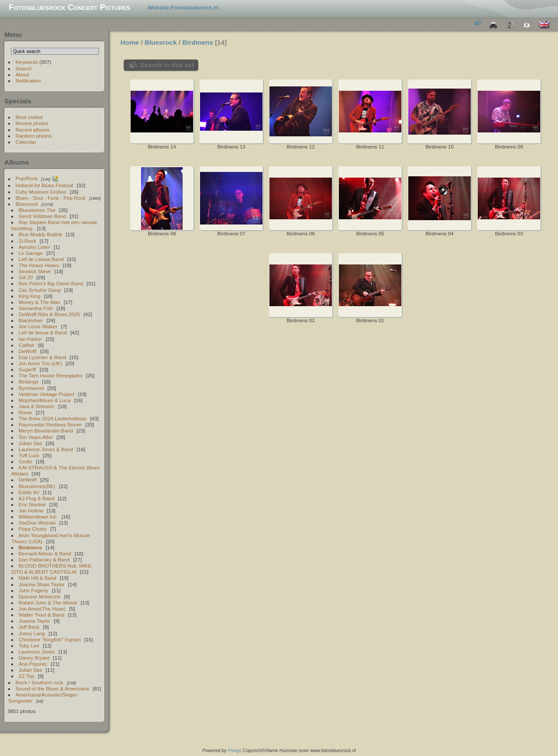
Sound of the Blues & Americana (52, 688)
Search (24, 68)
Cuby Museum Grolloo (41, 192)
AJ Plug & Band (36, 498)
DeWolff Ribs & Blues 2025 (49, 314)
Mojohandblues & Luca (45, 400)
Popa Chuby (33, 529)
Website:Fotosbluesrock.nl (184, 8)
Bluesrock (27, 204)
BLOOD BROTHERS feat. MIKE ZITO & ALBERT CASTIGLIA (51, 569)
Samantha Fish (36, 308)
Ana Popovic (33, 664)
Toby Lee (29, 645)
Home (130, 42)
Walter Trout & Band (42, 615)
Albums (16, 162)
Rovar (25, 412)
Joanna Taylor (34, 621)
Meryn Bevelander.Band (46, 431)
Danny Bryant (34, 658)
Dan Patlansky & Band (44, 560)
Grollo (25, 461)
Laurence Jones (37, 652)
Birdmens (30, 547)
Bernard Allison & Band (45, 553)
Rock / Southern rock (39, 682)
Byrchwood (31, 388)
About (22, 74)
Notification (28, 81)
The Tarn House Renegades (51, 375)
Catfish (27, 345)
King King (30, 296)
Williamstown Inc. (38, 517)
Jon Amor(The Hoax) (42, 609)
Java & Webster (37, 406)
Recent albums (33, 130)
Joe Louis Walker (38, 326)
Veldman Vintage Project (47, 394)
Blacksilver (31, 320)
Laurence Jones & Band (46, 449)
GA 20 (26, 277)
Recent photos (32, 123)
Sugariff (27, 369)
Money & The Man (39, 302)
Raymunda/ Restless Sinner (50, 424)
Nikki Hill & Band (38, 578)
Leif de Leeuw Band (41, 259)
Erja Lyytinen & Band (42, 357)
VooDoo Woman (37, 523)
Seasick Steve (35, 271)
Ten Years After (36, 437)
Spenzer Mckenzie (40, 596)
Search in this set (167, 65)
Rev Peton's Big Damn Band (51, 283)
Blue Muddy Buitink (41, 234)
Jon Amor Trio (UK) (40, 363)
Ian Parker (30, 339)
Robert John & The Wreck (48, 602)
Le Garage (31, 253)
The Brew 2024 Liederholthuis (53, 418)
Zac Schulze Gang (40, 290)
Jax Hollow (31, 510)
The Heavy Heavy (39, 265)
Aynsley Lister (34, 247)
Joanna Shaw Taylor (42, 584)
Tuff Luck (29, 455)
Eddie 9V (29, 492)
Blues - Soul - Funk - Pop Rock (51, 198)
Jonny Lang (32, 633)
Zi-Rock (28, 241)
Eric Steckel (32, 504)
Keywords (27, 62)
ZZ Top (26, 676)
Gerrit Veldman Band (42, 216)
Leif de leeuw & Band (43, 332)
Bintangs (29, 381)
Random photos (34, 136)
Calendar (26, 142)
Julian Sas (30, 443)
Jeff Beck (29, 627)
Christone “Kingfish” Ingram (50, 639)
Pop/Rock (27, 179)
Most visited (29, 117)
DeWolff (28, 351)
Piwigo (235, 750)
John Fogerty (34, 590)
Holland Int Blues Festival (44, 185)
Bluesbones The (37, 210)
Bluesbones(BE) (37, 486)
